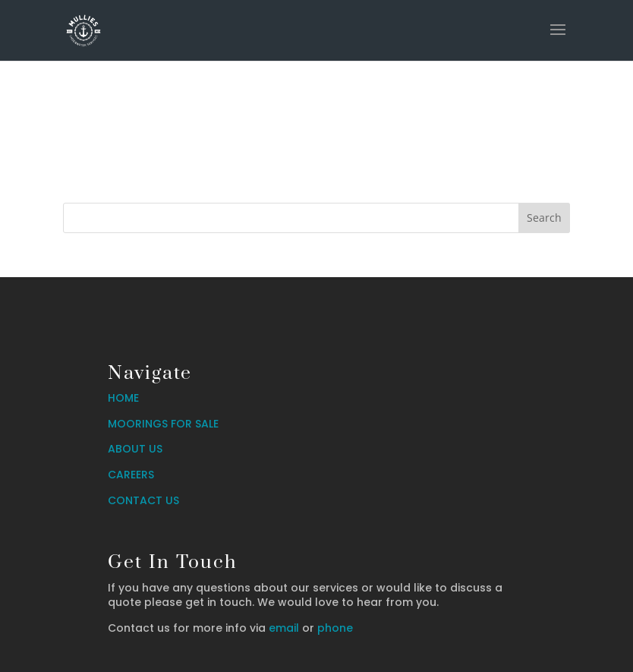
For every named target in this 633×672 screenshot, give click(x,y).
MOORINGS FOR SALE (163, 424)
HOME (123, 398)
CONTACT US (143, 500)
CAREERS (131, 475)
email (284, 628)
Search (544, 218)
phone (335, 628)
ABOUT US (135, 449)
